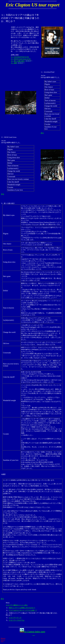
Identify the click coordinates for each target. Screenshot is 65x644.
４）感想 (14, 63)
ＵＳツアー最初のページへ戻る (17, 605)
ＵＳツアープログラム (17, 620)
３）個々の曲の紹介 (18, 61)
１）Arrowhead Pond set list (20, 57)
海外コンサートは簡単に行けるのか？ (22, 608)
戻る (42, 133)
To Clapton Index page (35, 632)
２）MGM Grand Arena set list (21, 59)
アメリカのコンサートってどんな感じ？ (23, 610)
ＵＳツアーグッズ (15, 618)
